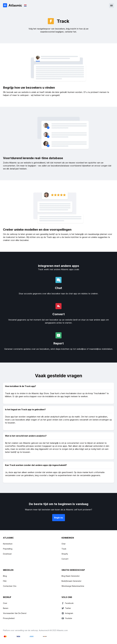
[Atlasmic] (13, 6)
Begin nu (59, 518)
